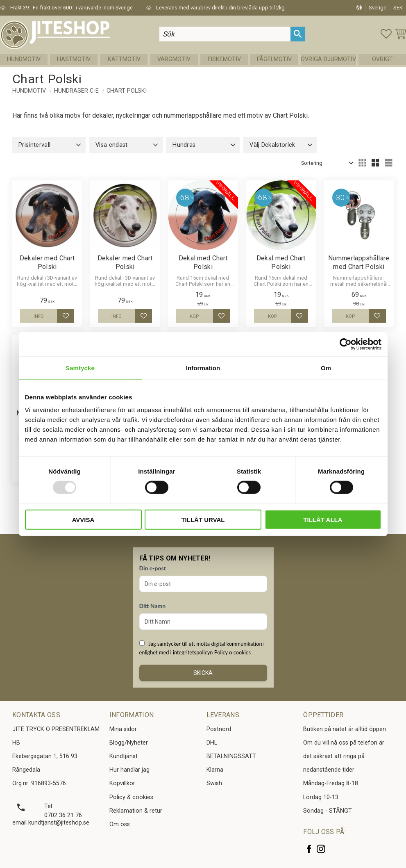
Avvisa (83, 520)
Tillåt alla (323, 520)
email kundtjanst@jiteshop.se (51, 823)
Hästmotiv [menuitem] (74, 59)
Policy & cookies (131, 797)
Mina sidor (123, 729)
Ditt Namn (153, 606)
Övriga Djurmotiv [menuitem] (328, 59)
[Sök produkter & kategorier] (225, 34)
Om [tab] (326, 368)
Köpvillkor (122, 783)
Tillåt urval (203, 520)
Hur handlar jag (129, 770)
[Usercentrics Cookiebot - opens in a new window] (346, 344)
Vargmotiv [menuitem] (174, 59)
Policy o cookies (232, 652)
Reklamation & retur (136, 811)
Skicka (203, 673)
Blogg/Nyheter (129, 743)
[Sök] (298, 34)
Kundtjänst (124, 756)
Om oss (120, 824)
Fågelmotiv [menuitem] (274, 59)
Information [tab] (203, 368)
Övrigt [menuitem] (382, 59)
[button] (386, 34)
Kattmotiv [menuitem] (124, 59)
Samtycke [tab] (80, 368)
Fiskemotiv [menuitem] (224, 59)
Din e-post (153, 568)
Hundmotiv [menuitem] (24, 59)
